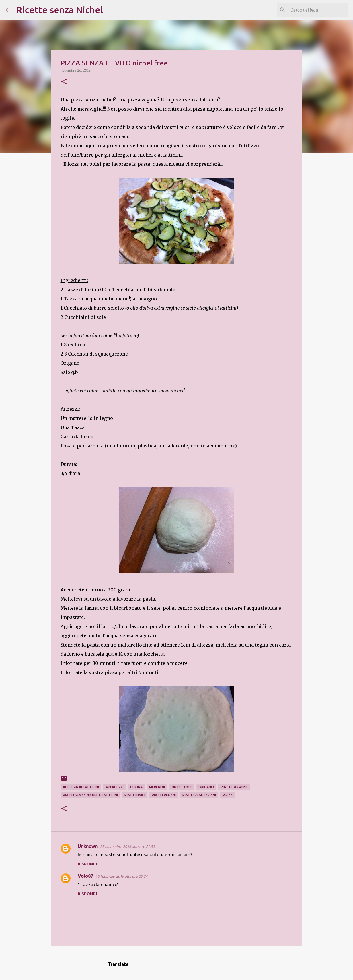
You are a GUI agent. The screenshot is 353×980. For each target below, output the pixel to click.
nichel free (182, 787)
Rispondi (87, 864)
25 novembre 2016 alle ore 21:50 (127, 846)
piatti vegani (164, 795)
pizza (228, 795)
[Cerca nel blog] (318, 10)
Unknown (88, 846)
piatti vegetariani (199, 795)
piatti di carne (234, 787)
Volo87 (85, 876)
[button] (64, 82)
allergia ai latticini (81, 787)
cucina (136, 787)
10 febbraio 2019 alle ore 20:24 (121, 876)
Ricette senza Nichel (60, 10)
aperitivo (115, 787)
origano (206, 787)
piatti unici (135, 795)
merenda (157, 787)
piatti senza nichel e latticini (90, 795)
